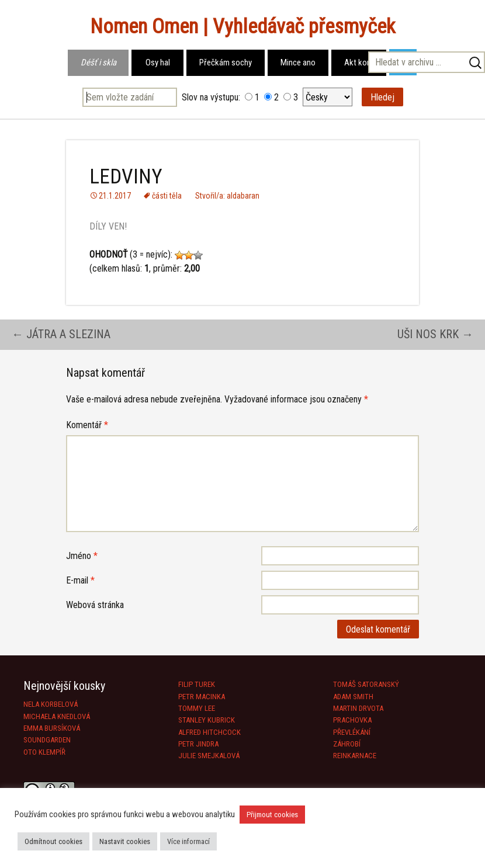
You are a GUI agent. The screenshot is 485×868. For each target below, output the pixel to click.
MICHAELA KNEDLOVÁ (57, 716)
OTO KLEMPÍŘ (44, 752)
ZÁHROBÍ (347, 744)
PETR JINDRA (198, 744)
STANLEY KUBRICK (207, 720)
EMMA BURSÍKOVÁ (52, 728)
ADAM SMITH (353, 697)
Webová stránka (95, 605)
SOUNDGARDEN (47, 740)
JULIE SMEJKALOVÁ (209, 756)
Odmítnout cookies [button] (53, 841)
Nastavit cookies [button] (125, 841)
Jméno (82, 556)
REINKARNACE (355, 756)
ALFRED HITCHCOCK (209, 732)
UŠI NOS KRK (435, 334)
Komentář (87, 425)
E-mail (80, 580)
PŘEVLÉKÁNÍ (352, 732)
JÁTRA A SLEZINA (61, 334)
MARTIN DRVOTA (358, 708)
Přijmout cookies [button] (272, 815)
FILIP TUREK (197, 684)
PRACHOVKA (352, 720)
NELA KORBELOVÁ (51, 704)
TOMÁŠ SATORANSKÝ (366, 684)
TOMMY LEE (197, 708)
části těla (167, 196)
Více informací (188, 841)
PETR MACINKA (202, 697)
